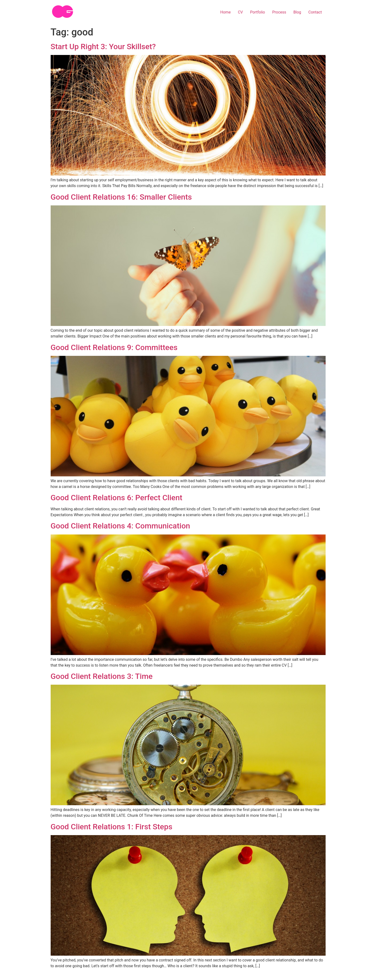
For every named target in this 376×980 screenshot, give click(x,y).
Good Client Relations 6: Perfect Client (116, 498)
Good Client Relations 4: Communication (120, 526)
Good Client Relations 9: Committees (114, 347)
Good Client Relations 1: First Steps (112, 827)
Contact (315, 12)
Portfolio (258, 12)
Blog (297, 12)
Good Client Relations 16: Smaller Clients (121, 197)
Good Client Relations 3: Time (102, 676)
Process (279, 12)
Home (225, 12)
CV (240, 12)
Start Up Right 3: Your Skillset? (103, 47)
